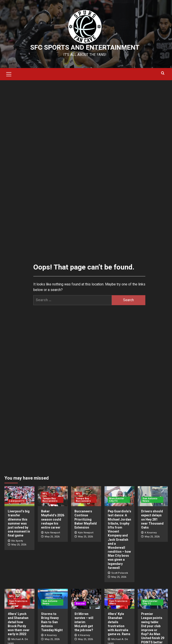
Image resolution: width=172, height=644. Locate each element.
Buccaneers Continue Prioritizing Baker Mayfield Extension (86, 519)
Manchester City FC (117, 500)
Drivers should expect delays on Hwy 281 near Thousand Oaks (152, 519)
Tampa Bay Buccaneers (50, 500)
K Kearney (151, 533)
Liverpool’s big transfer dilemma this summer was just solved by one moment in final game (19, 523)
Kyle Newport (52, 533)
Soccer (80, 604)
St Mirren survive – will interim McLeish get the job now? (84, 622)
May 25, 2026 (19, 545)
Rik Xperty (17, 541)
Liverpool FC (17, 501)
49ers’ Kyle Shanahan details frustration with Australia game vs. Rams (119, 624)
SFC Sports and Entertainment (85, 48)
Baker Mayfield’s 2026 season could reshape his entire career (53, 519)
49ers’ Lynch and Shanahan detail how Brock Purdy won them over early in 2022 (19, 624)
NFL (45, 494)
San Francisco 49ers (18, 602)
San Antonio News (150, 500)
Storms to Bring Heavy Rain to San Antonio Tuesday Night (52, 622)
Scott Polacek (120, 573)
